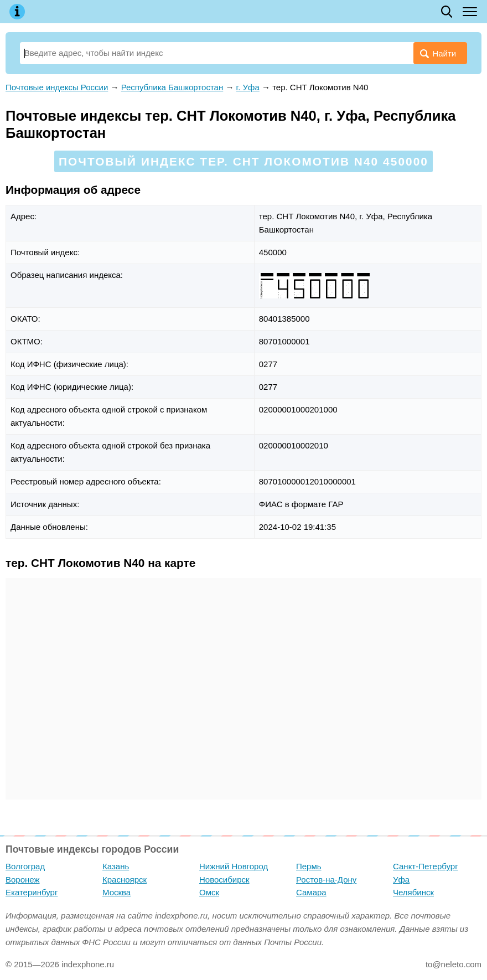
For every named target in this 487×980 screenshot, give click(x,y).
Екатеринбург (32, 892)
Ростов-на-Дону (326, 880)
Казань (116, 866)
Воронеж (23, 880)
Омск (209, 892)
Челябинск (413, 892)
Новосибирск (224, 880)
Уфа (401, 880)
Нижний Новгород (234, 866)
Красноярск (125, 880)
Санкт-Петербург (426, 866)
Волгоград (25, 866)
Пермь (309, 866)
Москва (116, 892)
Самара (311, 892)
